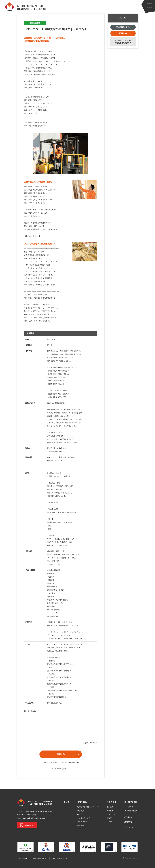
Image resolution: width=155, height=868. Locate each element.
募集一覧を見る (61, 769)
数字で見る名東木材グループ (88, 807)
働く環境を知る (131, 802)
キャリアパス (129, 807)
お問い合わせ (22, 858)
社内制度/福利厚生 (131, 811)
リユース (110, 822)
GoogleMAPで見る (89, 743)
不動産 (109, 818)
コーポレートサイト (39, 858)
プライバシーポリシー (59, 858)
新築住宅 (110, 811)
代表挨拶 (81, 811)
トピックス (129, 827)
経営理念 (81, 814)
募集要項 (128, 822)
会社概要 (81, 825)
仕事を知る (112, 802)
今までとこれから (84, 818)
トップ (66, 802)
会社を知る (82, 802)
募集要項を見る (123, 27)
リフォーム (111, 814)
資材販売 (110, 807)
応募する (61, 754)
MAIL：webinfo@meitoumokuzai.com (31, 818)
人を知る (128, 817)
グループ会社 (82, 822)
